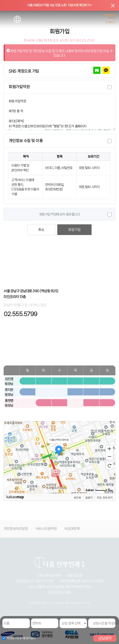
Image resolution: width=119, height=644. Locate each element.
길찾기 (89, 497)
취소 (41, 230)
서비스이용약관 (46, 529)
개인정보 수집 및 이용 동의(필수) (21, 638)
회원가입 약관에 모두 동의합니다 (60, 214)
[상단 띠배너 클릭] (59, 5)
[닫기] (113, 5)
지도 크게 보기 (105, 497)
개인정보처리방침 (16, 529)
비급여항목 (72, 529)
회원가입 (74, 230)
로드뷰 (77, 497)
